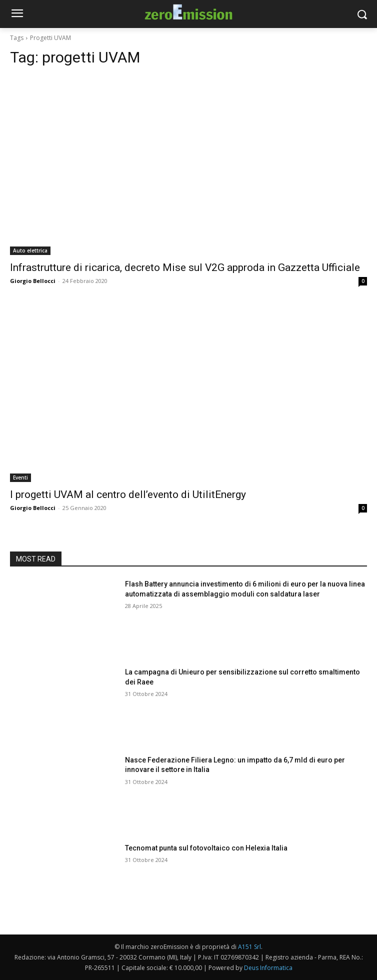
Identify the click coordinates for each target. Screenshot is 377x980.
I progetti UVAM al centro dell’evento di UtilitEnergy (128, 494)
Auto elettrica (30, 250)
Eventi (20, 477)
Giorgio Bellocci (33, 281)
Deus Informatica (268, 968)
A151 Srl (249, 947)
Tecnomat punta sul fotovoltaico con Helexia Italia (206, 848)
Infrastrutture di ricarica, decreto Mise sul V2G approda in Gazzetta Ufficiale (185, 267)
